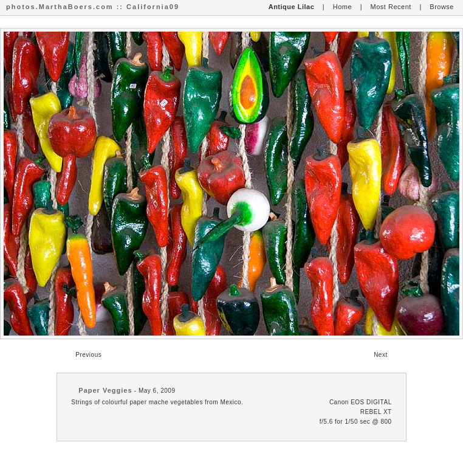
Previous (88, 355)
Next (381, 355)
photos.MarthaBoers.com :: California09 (93, 7)
